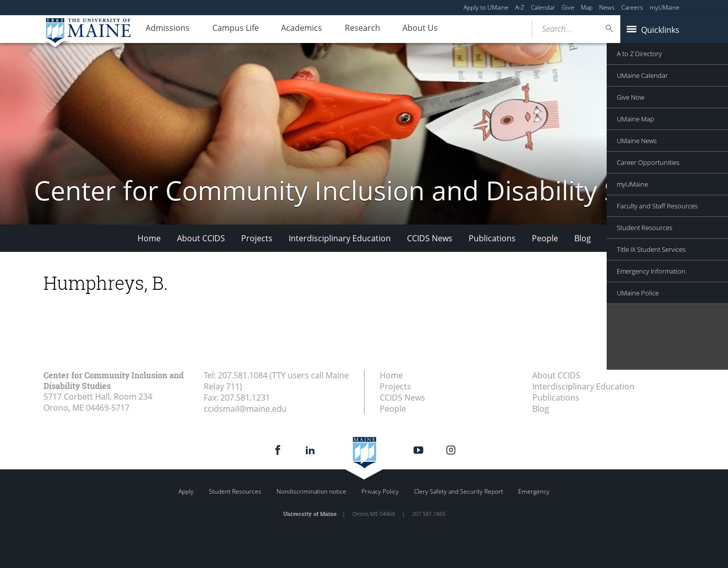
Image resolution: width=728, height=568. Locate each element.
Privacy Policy (380, 491)
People (545, 238)
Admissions (170, 29)
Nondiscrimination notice (311, 491)
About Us (442, 29)
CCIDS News (430, 238)
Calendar (543, 7)
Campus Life (243, 29)
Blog (583, 238)
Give (568, 7)
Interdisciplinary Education (340, 238)
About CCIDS (201, 238)
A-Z (520, 7)
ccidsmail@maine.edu (245, 409)
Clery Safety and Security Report (459, 491)
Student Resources (235, 491)
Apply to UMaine (486, 7)
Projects (257, 238)
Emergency (534, 491)
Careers (632, 7)
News (607, 7)
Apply (186, 491)
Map (587, 7)
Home (149, 238)
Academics (314, 29)
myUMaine (665, 7)
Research (379, 29)
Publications (492, 238)
